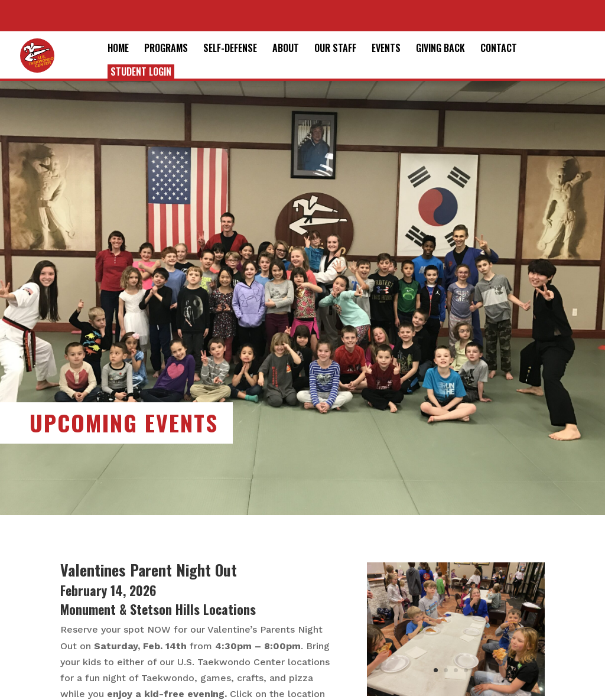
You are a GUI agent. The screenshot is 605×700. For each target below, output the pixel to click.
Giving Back (440, 49)
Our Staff (335, 49)
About (286, 49)
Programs (166, 49)
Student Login (141, 71)
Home (118, 49)
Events (386, 49)
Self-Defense (230, 49)
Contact (499, 49)
